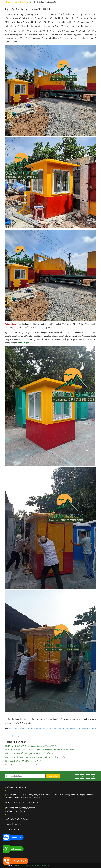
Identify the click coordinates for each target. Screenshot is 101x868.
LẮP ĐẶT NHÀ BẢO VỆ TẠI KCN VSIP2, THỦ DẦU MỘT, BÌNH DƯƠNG (36, 757)
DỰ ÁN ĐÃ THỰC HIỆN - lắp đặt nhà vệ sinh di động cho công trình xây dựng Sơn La (40, 750)
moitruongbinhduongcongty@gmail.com (21, 808)
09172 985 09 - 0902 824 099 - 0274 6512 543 (23, 802)
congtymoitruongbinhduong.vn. (35, 865)
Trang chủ (9, 2)
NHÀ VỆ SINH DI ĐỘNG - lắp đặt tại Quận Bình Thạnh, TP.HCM (32, 746)
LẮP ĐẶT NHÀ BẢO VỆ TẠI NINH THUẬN (23, 761)
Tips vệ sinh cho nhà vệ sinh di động (20, 765)
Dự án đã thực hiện (22, 2)
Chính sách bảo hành (13, 829)
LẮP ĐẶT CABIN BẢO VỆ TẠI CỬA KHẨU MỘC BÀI (27, 754)
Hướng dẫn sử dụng (13, 824)
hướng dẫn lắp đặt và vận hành (17, 819)
